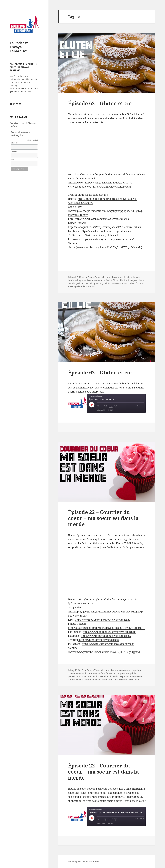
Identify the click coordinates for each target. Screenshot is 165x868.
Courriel (14, 143)
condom (72, 673)
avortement (125, 670)
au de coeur (114, 277)
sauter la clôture (100, 679)
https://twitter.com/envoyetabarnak (99, 640)
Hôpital (124, 280)
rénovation (114, 676)
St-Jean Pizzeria (136, 283)
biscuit (137, 277)
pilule (133, 673)
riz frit (108, 283)
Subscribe (101, 410)
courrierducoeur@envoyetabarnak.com (24, 90)
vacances (123, 679)
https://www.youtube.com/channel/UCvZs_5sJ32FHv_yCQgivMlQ (106, 652)
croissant (89, 280)
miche (85, 283)
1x (111, 406)
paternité (125, 673)
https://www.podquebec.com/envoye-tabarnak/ (109, 632)
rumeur (71, 679)
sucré (71, 286)
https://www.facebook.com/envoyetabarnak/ (106, 636)
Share (110, 410)
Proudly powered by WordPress (84, 862)
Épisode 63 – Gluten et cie (100, 103)
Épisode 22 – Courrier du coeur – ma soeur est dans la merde (103, 518)
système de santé (82, 286)
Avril (123, 277)
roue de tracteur (120, 283)
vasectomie (134, 679)
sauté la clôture (83, 679)
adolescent (113, 670)
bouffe (71, 280)
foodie (109, 280)
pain (91, 283)
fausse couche (113, 673)
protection (86, 676)
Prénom (14, 151)
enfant (102, 673)
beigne (129, 277)
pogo (102, 283)
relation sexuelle (100, 676)
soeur (111, 679)
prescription (74, 676)
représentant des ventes (132, 676)
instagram (133, 280)
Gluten (116, 280)
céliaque (79, 280)
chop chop (136, 670)
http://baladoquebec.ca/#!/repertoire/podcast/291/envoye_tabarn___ (106, 628)
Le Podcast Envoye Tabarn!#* (19, 47)
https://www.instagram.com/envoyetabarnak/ (108, 644)
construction (82, 673)
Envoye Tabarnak (96, 277)
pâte (96, 283)
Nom (13, 160)
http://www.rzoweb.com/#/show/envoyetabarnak (103, 620)
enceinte (93, 673)
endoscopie (99, 280)
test (94, 286)
